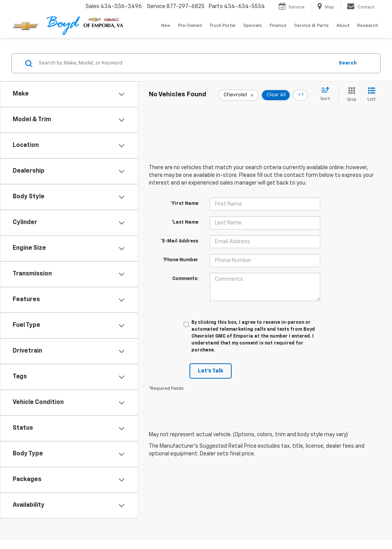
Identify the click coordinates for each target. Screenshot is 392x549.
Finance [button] (278, 26)
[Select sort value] (327, 94)
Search (348, 63)
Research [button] (368, 26)
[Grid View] (350, 95)
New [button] (166, 26)
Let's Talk (211, 371)
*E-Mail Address (180, 241)
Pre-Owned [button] (190, 26)
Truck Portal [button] (222, 26)
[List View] (371, 95)
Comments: (185, 279)
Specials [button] (253, 26)
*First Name (184, 204)
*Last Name (185, 223)
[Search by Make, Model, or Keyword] (185, 63)
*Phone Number (180, 260)
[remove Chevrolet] (239, 95)
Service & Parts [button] (311, 26)
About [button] (343, 26)
